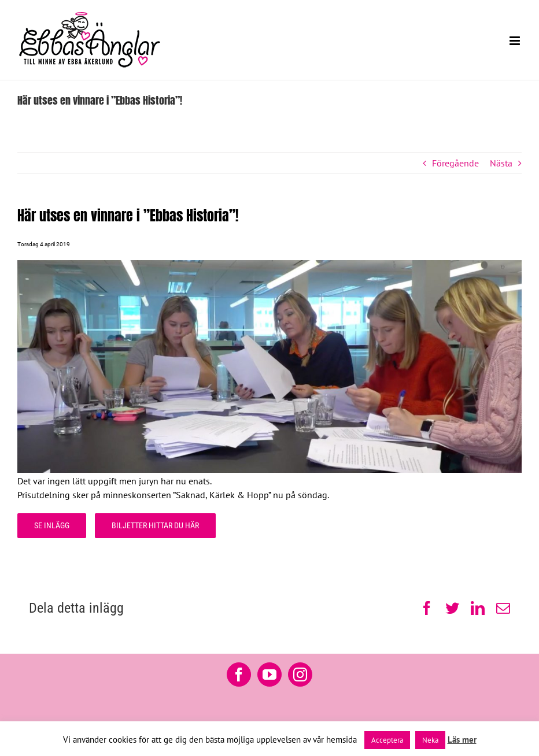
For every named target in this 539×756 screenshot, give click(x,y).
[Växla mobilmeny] (516, 41)
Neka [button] (430, 740)
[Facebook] (239, 675)
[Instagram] (300, 675)
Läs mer (462, 740)
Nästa (501, 163)
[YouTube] (269, 675)
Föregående (455, 163)
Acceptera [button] (387, 740)
